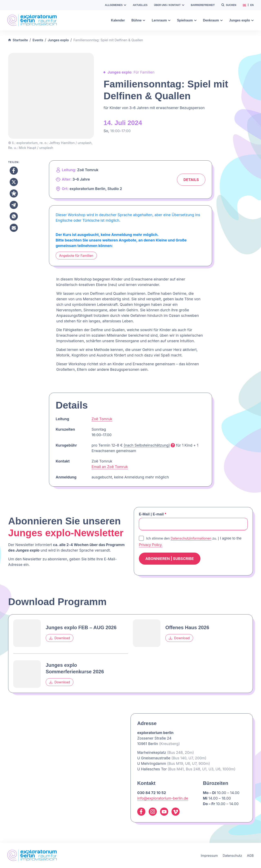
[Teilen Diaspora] (14, 193)
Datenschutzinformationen (191, 538)
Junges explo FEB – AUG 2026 (81, 627)
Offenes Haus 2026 (187, 627)
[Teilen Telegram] (14, 205)
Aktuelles (140, 5)
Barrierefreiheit (203, 5)
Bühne (138, 20)
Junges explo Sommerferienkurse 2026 (75, 668)
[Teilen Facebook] (14, 171)
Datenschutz (232, 856)
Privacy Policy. (151, 545)
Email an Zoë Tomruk (110, 467)
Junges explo (241, 20)
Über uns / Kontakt (169, 5)
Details (191, 180)
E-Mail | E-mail (153, 514)
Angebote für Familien (76, 256)
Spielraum (187, 20)
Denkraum (213, 20)
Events (38, 40)
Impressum (209, 856)
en (252, 5)
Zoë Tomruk (102, 419)
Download (60, 638)
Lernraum (161, 20)
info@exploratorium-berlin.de (163, 798)
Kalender (118, 20)
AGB (250, 856)
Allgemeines (116, 5)
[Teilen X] (14, 182)
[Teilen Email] (14, 228)
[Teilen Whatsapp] (14, 216)
